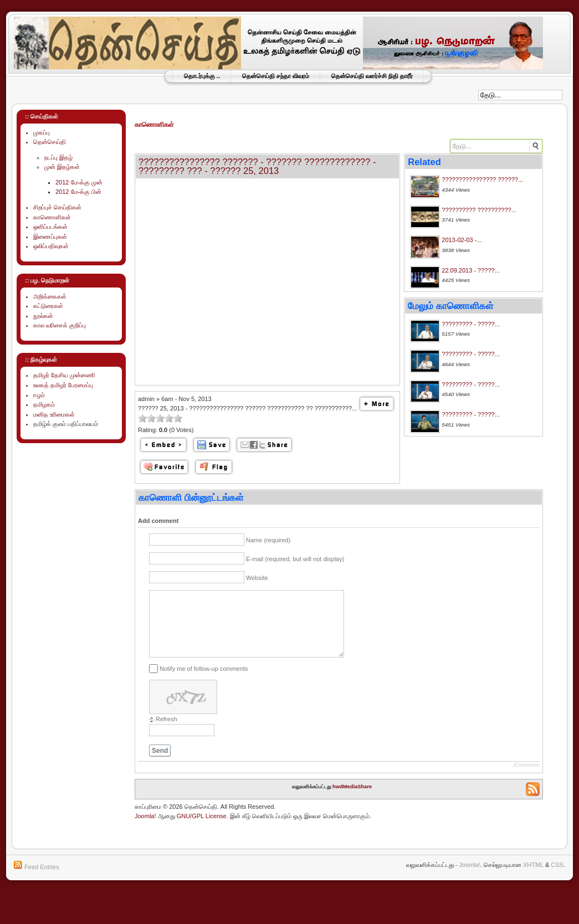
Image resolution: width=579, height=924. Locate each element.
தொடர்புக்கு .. (202, 76)
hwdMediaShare (352, 800)
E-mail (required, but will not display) (295, 559)
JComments (526, 778)
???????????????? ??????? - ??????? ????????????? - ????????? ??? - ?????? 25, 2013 (257, 166)
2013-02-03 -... (462, 240)
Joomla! (145, 829)
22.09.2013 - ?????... (471, 270)
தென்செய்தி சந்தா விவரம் (276, 76)
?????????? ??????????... (479, 210)
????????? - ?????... (471, 324)
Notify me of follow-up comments (204, 681)
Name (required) (268, 540)
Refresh (166, 732)
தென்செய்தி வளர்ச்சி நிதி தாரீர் (372, 76)
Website (257, 578)
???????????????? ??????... (482, 179)
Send (160, 764)
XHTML (533, 878)
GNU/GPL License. (203, 829)
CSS (557, 878)
